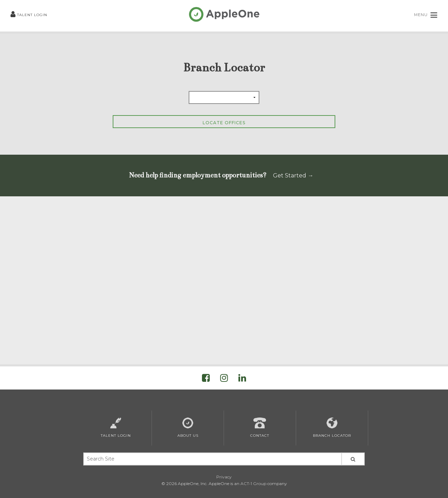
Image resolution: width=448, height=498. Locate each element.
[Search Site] (353, 459)
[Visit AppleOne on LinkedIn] (242, 379)
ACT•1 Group (253, 483)
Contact (260, 428)
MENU (426, 15)
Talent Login (29, 15)
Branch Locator (332, 428)
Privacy (224, 477)
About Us (188, 428)
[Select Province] (224, 97)
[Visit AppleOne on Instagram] (224, 379)
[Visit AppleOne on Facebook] (206, 379)
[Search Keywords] (212, 459)
